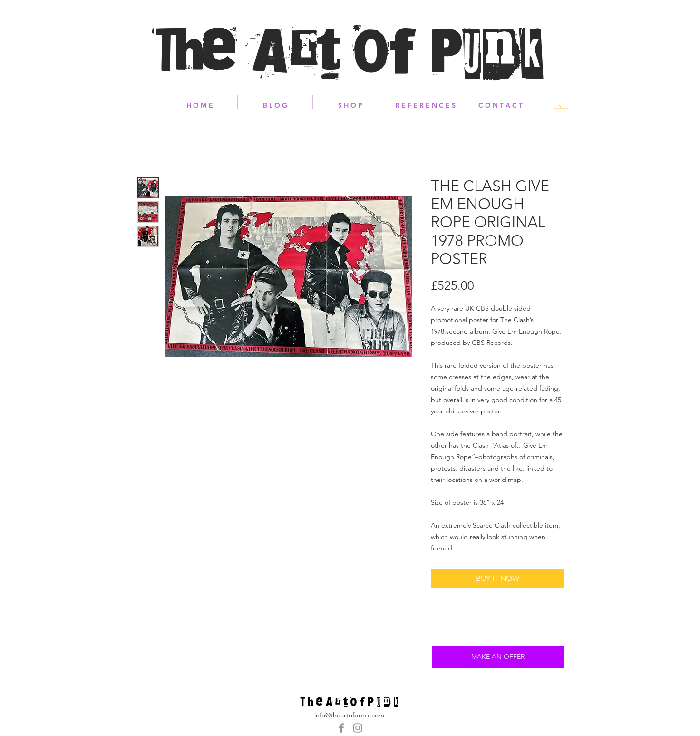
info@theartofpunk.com (349, 715)
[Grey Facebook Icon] (341, 728)
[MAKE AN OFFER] (498, 657)
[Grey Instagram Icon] (358, 728)
